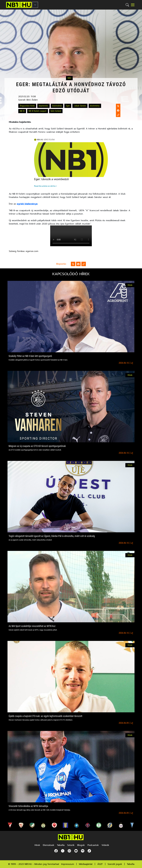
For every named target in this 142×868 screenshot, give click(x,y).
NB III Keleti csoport (38, 111)
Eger (68, 106)
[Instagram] (69, 851)
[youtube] (75, 851)
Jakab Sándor (80, 106)
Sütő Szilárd (56, 111)
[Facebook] (55, 851)
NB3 (69, 78)
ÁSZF (100, 864)
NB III (22, 111)
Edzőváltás (57, 106)
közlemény (95, 106)
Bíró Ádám (32, 100)
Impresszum (68, 864)
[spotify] (82, 851)
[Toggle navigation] (133, 5)
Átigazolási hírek (27, 106)
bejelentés (43, 106)
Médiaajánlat (86, 864)
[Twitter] (62, 851)
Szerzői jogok (115, 864)
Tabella (131, 864)
